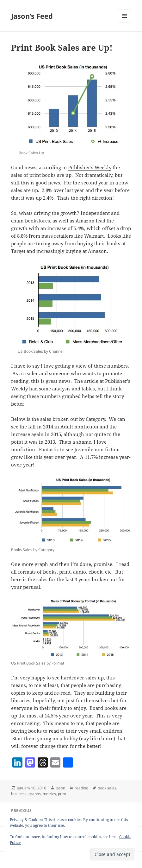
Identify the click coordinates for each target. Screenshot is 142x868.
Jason (60, 788)
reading (81, 788)
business (19, 794)
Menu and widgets (124, 22)
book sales (107, 788)
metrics (49, 794)
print (62, 794)
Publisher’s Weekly (90, 167)
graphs (35, 794)
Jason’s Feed (32, 16)
